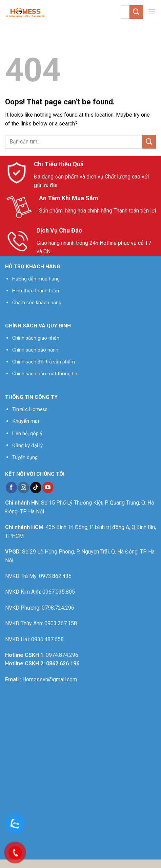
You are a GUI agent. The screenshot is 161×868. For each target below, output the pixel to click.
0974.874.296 (62, 655)
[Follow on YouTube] (48, 488)
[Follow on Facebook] (11, 488)
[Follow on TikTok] (36, 488)
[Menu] (152, 12)
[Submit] (136, 12)
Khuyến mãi (26, 421)
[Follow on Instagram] (24, 488)
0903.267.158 (61, 623)
